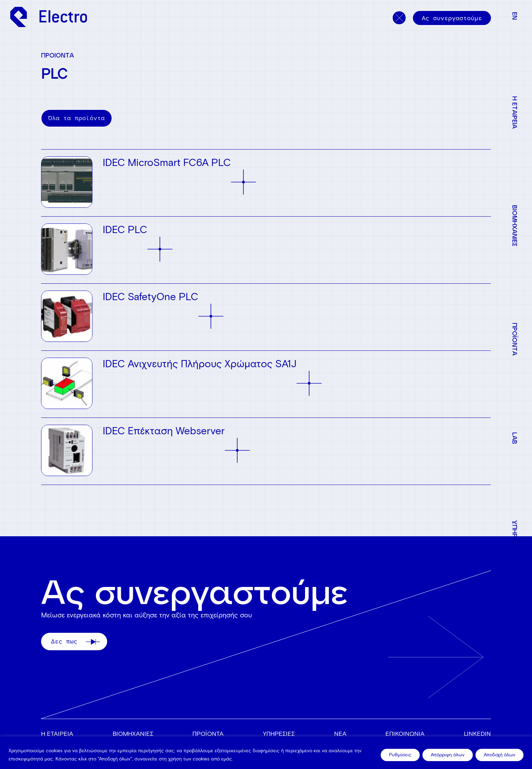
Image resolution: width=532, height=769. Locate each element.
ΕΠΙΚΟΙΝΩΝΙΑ (405, 734)
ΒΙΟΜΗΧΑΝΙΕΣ (133, 734)
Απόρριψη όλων (448, 755)
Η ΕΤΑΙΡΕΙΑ (57, 734)
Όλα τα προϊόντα (77, 118)
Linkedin (477, 734)
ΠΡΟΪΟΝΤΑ (208, 734)
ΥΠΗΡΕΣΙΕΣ (279, 734)
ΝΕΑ (340, 734)
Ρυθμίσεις (400, 755)
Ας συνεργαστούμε (452, 18)
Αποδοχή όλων (499, 755)
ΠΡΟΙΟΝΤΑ (58, 55)
